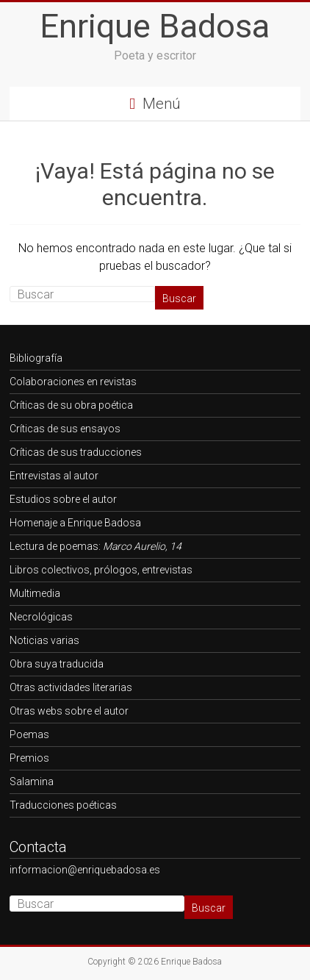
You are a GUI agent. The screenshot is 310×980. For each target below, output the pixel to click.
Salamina (32, 782)
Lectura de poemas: (95, 546)
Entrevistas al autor (54, 476)
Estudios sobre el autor (63, 499)
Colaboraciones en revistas (73, 382)
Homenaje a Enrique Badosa (75, 523)
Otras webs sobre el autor (69, 711)
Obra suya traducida (57, 664)
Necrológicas (41, 617)
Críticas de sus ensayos (65, 429)
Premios (29, 758)
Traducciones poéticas (63, 805)
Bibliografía (36, 358)
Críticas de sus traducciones (76, 452)
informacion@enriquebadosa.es (85, 870)
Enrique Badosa (155, 26)
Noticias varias (44, 640)
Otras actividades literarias (71, 687)
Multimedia (35, 593)
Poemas (29, 734)
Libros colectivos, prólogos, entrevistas (101, 570)
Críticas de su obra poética (71, 405)
